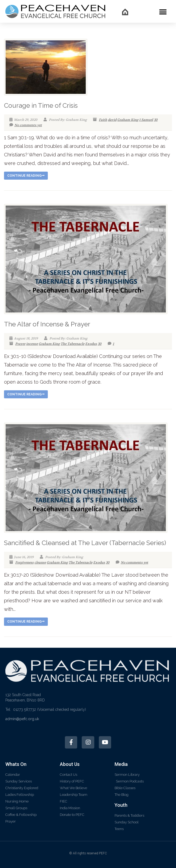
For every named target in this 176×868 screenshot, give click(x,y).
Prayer (20, 344)
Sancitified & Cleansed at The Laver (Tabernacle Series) (85, 543)
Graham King (128, 120)
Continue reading (26, 176)
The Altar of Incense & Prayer (47, 324)
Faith (103, 120)
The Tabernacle (73, 344)
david (112, 120)
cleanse (40, 562)
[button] (163, 12)
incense (32, 344)
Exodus (91, 344)
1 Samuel (146, 120)
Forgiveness (24, 562)
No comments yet (26, 125)
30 (156, 120)
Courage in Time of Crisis (41, 105)
